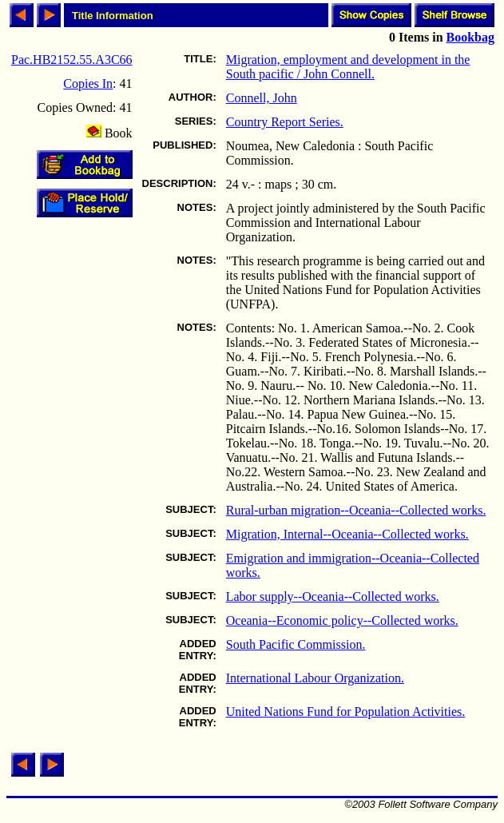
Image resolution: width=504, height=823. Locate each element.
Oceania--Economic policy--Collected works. (342, 620)
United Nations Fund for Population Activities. (346, 712)
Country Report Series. (285, 122)
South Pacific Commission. (296, 644)
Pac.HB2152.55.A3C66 (72, 60)
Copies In (88, 83)
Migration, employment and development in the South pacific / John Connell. (348, 67)
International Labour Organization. (315, 678)
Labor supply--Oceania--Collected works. (333, 596)
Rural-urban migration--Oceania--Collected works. (356, 510)
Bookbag (470, 37)
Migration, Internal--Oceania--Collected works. (347, 534)
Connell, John (262, 98)
